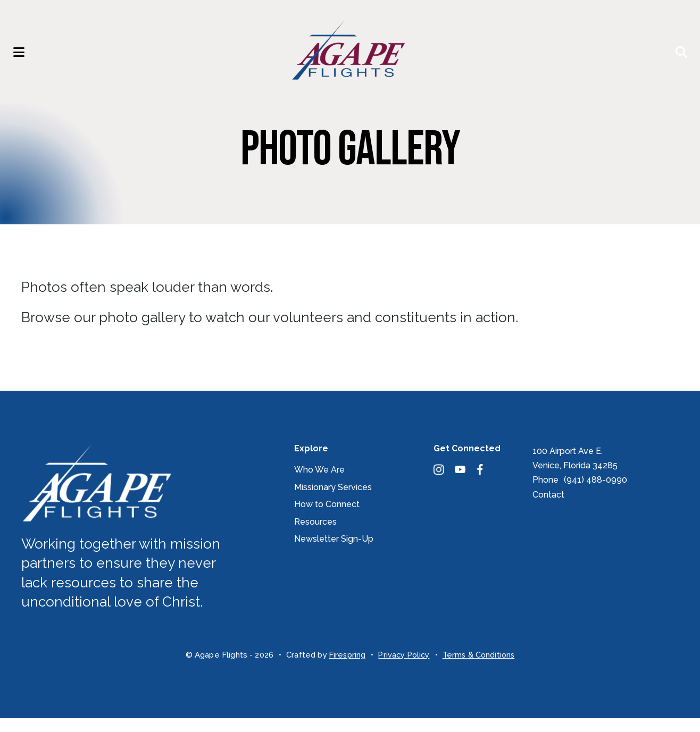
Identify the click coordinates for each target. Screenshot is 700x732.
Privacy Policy (403, 669)
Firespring (345, 669)
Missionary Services (333, 501)
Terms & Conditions (481, 669)
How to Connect (327, 518)
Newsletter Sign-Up (334, 553)
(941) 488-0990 (595, 494)
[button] (24, 59)
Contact (548, 508)
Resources (315, 536)
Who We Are (319, 483)
